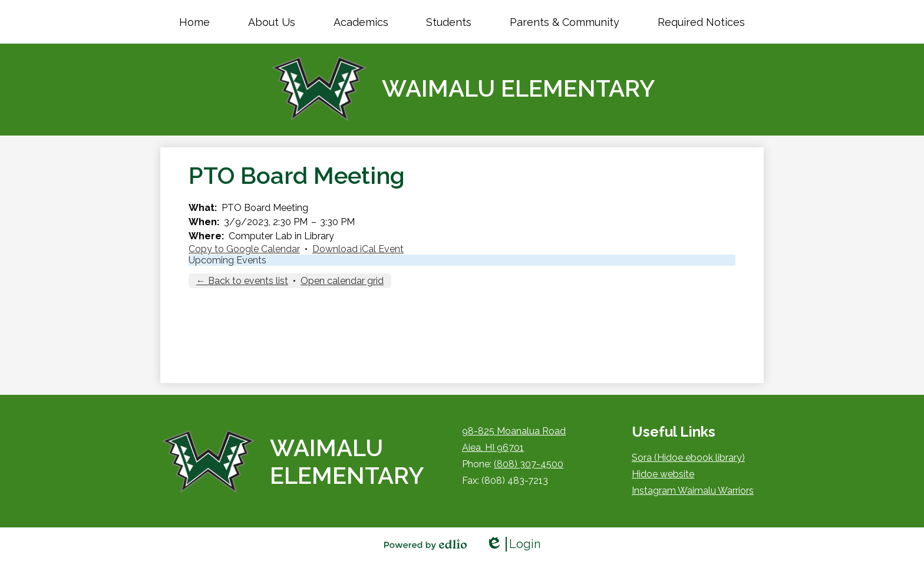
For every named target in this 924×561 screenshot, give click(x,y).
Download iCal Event (358, 249)
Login (513, 544)
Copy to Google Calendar (244, 249)
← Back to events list (242, 281)
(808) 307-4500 (529, 464)
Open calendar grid (342, 281)
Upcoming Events (227, 260)
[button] (272, 22)
